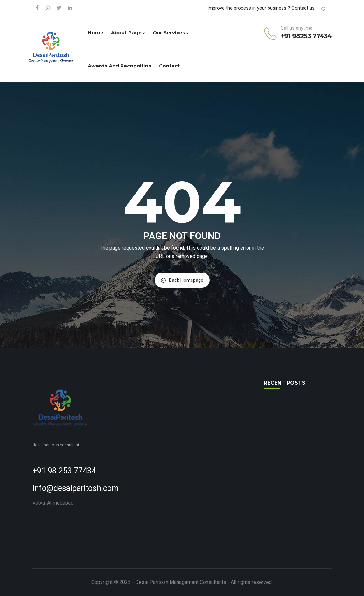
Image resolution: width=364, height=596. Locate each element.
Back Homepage (182, 280)
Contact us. (304, 8)
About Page (128, 33)
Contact (169, 66)
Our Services (171, 33)
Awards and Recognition (120, 66)
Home (96, 33)
